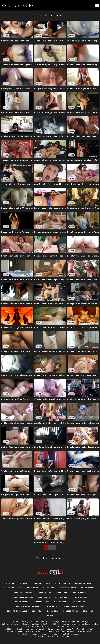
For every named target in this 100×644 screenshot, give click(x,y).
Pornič (50, 616)
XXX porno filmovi (84, 583)
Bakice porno (61, 602)
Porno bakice (80, 597)
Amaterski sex (42, 602)
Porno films (45, 592)
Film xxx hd (79, 602)
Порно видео (62, 592)
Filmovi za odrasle (17, 611)
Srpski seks (39, 636)
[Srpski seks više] (97, 5)
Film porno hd (62, 583)
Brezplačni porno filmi (28, 606)
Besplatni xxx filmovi (18, 583)
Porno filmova (22, 602)
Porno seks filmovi (24, 592)
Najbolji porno (43, 583)
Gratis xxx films (13, 588)
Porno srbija (80, 592)
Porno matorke (88, 588)
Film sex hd (44, 597)
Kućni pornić (52, 606)
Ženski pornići (68, 588)
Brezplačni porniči (23, 597)
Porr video (33, 588)
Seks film (37, 611)
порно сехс (53, 611)
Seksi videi (49, 588)
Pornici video (71, 611)
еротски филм (62, 597)
